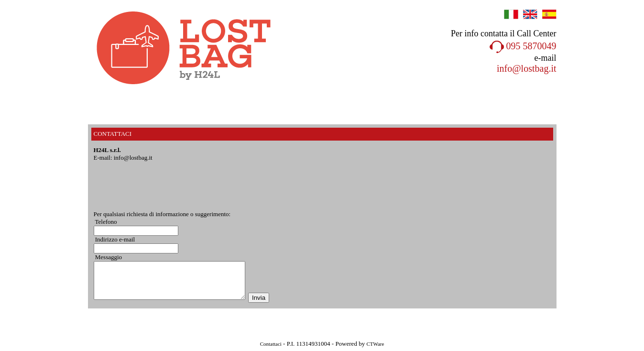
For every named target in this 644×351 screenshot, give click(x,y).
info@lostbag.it (527, 68)
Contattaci (271, 344)
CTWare (375, 344)
